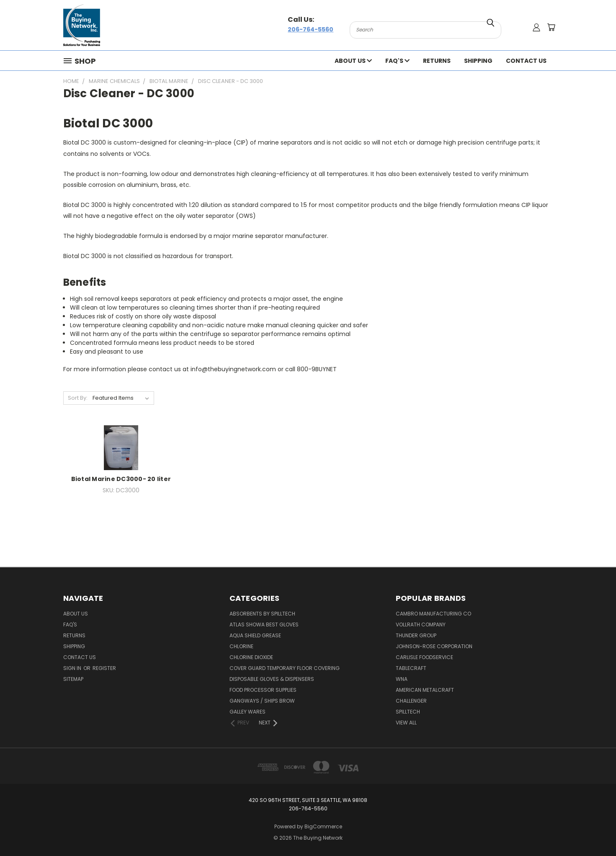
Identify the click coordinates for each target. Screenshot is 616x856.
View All (406, 723)
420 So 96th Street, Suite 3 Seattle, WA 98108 (308, 800)
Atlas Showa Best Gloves (264, 625)
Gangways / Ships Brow (262, 701)
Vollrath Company (421, 625)
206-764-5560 (311, 29)
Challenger (411, 701)
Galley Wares (247, 712)
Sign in (73, 668)
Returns (437, 61)
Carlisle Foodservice (424, 657)
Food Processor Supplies (263, 690)
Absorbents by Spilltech (262, 614)
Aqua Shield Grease (255, 635)
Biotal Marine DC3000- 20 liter (121, 479)
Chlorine (241, 646)
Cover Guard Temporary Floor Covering (285, 668)
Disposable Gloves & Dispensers (272, 679)
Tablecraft (411, 668)
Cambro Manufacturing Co (433, 614)
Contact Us (526, 61)
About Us (353, 61)
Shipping (478, 61)
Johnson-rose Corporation (434, 646)
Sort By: (78, 398)
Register (104, 668)
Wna (402, 679)
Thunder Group (416, 635)
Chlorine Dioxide (251, 657)
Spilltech (408, 712)
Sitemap (73, 679)
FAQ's (397, 61)
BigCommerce (323, 826)
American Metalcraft (425, 690)
